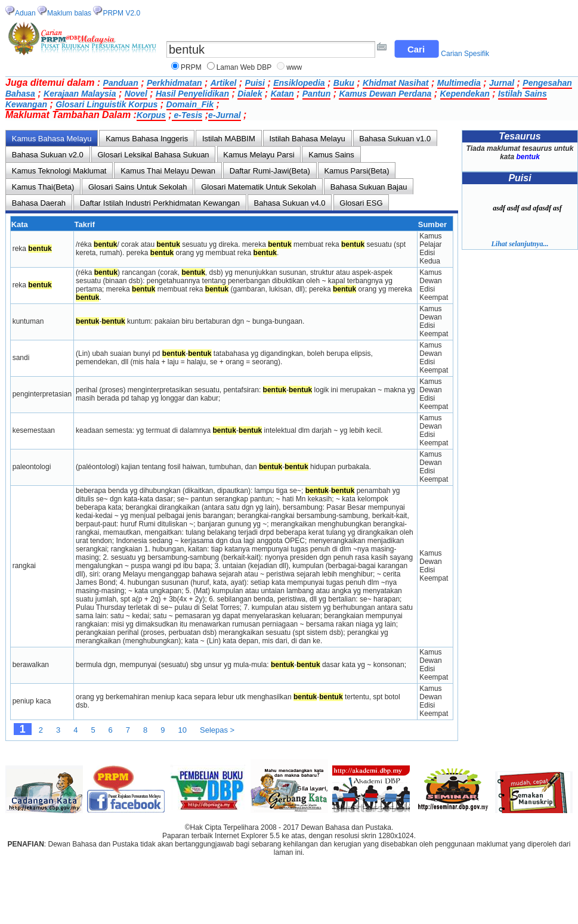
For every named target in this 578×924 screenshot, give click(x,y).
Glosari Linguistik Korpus (106, 104)
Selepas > (217, 730)
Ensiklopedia (299, 83)
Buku (344, 83)
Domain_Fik (190, 104)
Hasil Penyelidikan (192, 94)
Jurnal (502, 83)
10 (183, 730)
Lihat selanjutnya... (520, 244)
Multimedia (459, 83)
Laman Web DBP (244, 67)
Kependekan (465, 94)
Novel (136, 94)
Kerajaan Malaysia (80, 94)
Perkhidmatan (174, 83)
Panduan (121, 83)
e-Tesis (187, 115)
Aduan (25, 13)
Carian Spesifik (465, 54)
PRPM (191, 67)
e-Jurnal (224, 115)
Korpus (151, 115)
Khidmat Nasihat (395, 83)
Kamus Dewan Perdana (385, 94)
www (294, 67)
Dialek (250, 94)
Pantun (316, 94)
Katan (282, 94)
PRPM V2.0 (121, 13)
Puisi (255, 83)
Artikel (224, 83)
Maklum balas (69, 13)
